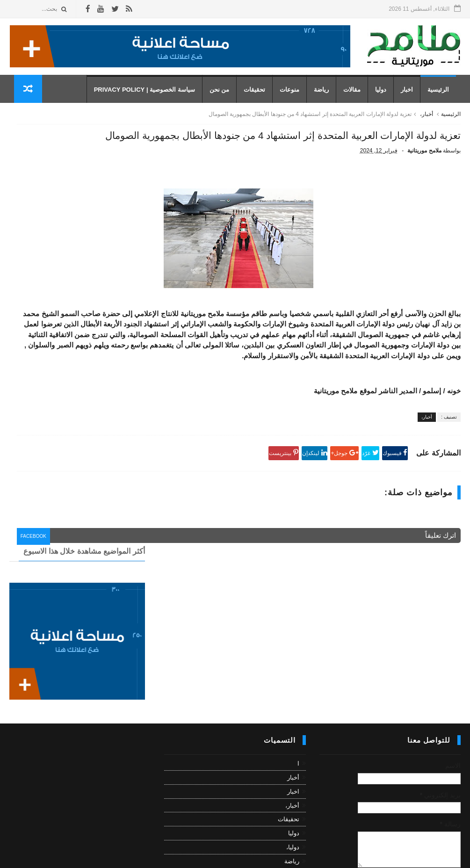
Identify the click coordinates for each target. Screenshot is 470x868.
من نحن (224, 98)
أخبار (293, 693)
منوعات (294, 98)
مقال (293, 805)
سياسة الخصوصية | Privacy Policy (149, 98)
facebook (178, 620)
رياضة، (291, 791)
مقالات (357, 98)
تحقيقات (259, 98)
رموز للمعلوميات (396, 856)
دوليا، (293, 763)
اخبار (412, 98)
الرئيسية (443, 98)
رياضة (326, 98)
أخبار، (427, 128)
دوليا (385, 98)
